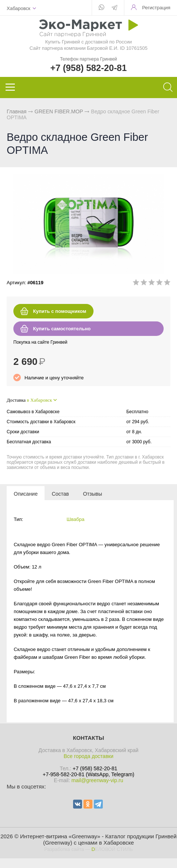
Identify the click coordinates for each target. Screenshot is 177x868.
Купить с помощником (60, 311)
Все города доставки (88, 756)
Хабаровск (19, 8)
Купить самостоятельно (62, 329)
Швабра (76, 519)
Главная (17, 111)
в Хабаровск (39, 400)
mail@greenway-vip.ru (97, 780)
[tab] (26, 493)
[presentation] (26, 493)
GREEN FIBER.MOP (59, 111)
